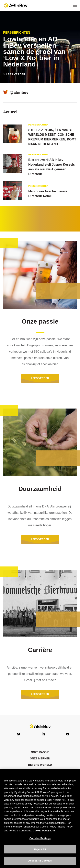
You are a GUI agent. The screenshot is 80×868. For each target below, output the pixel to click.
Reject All (40, 849)
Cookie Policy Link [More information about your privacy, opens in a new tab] (44, 831)
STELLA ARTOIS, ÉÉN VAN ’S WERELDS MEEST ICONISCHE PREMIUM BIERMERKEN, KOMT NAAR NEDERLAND (52, 137)
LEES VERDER (16, 74)
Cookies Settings (40, 838)
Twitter (19, 734)
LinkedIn (43, 734)
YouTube (68, 734)
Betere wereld (40, 765)
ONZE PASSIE (40, 752)
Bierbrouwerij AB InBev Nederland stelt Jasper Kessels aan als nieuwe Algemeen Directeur (52, 167)
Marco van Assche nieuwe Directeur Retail (48, 194)
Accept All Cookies (40, 861)
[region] (40, 819)
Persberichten (17, 33)
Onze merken (40, 758)
